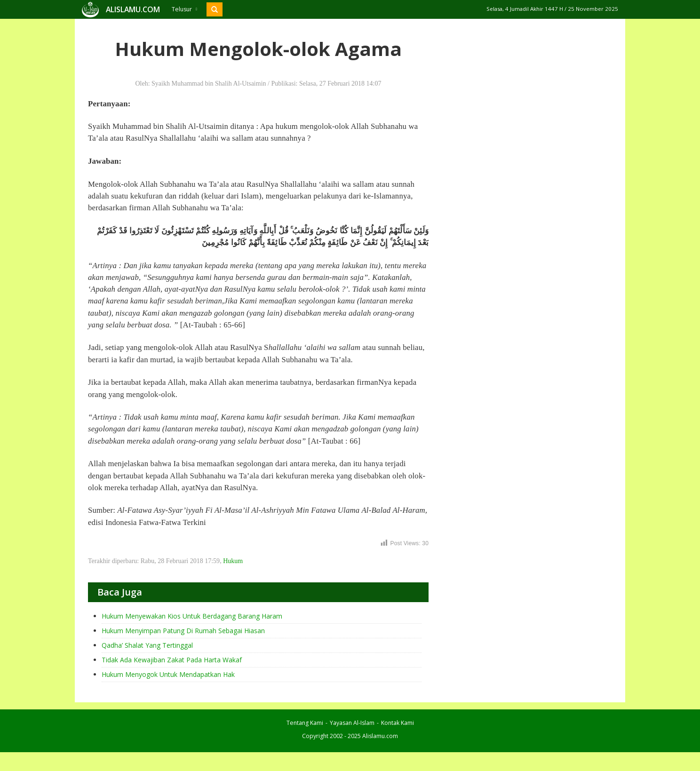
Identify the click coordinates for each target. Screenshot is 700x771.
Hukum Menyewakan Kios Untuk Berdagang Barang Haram (192, 616)
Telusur (184, 9)
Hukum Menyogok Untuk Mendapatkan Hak (168, 674)
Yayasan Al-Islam (352, 723)
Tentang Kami (305, 723)
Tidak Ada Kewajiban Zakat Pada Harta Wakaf (172, 660)
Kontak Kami (398, 723)
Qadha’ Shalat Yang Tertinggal (147, 645)
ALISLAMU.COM (133, 9)
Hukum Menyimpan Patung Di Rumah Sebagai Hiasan (183, 631)
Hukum (233, 561)
